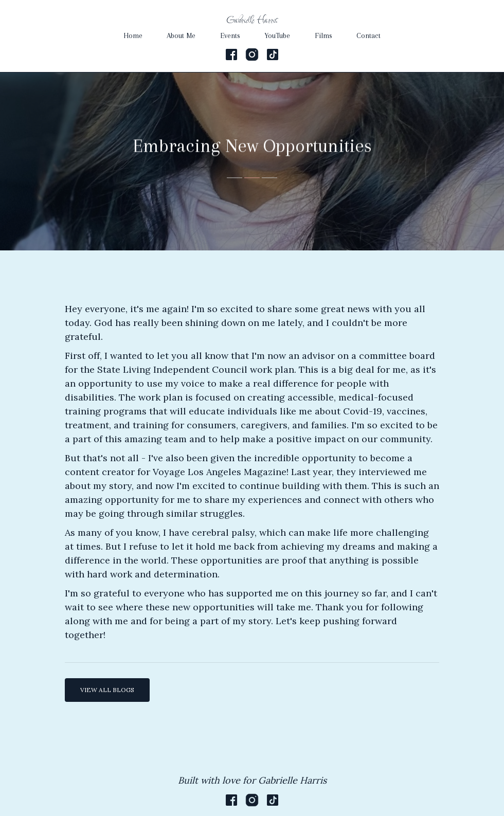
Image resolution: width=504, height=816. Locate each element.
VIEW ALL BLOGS (107, 690)
